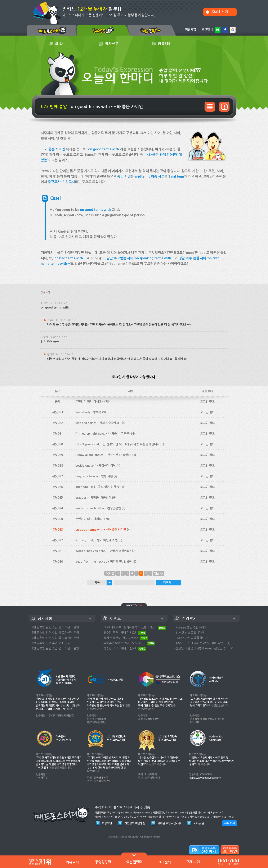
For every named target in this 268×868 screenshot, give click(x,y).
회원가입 (191, 29)
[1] (228, 643)
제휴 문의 (229, 823)
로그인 (206, 29)
